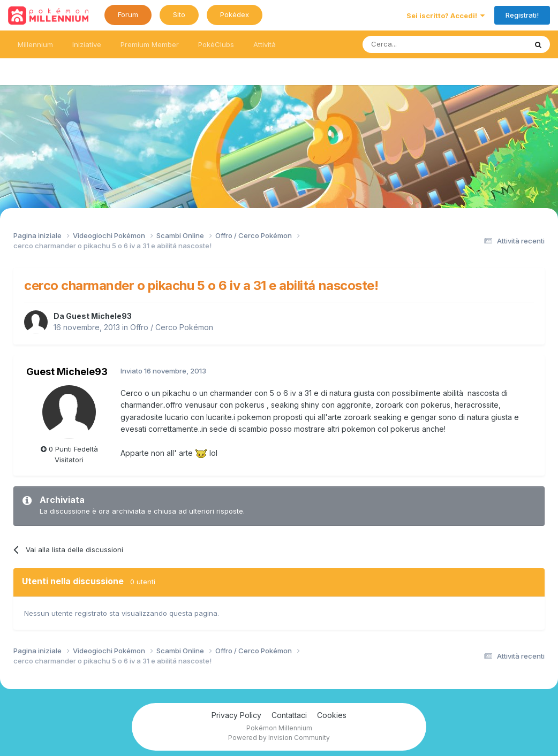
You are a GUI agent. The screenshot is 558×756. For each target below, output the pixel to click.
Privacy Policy (236, 715)
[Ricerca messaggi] (419, 44)
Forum (128, 14)
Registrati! (522, 15)
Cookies (332, 715)
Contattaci (289, 715)
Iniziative (87, 44)
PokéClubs (216, 44)
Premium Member (150, 44)
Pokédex (235, 14)
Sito (179, 14)
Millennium (35, 44)
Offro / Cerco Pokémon (172, 327)
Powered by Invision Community (279, 738)
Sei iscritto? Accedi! (446, 16)
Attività (265, 44)
